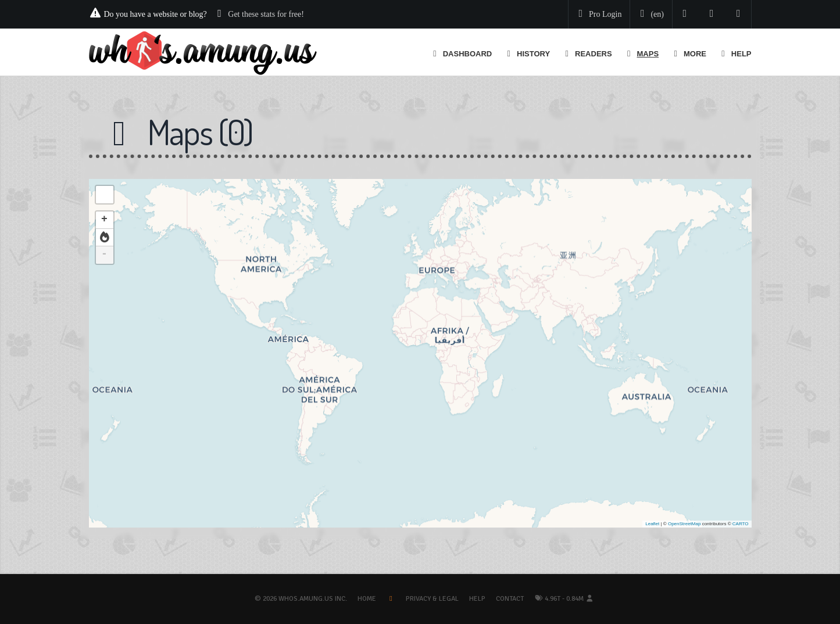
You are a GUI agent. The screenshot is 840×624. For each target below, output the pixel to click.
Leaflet (652, 524)
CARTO (741, 524)
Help (477, 599)
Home (367, 599)
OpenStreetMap (684, 524)
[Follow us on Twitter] (685, 14)
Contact (510, 599)
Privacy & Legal (432, 599)
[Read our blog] (712, 14)
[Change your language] (650, 15)
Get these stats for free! (266, 14)
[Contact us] (739, 14)
